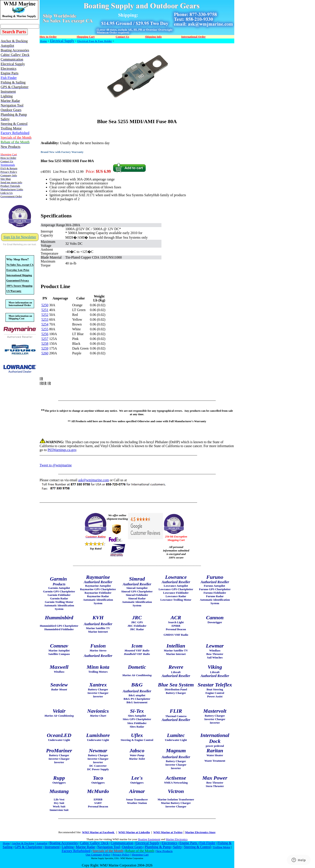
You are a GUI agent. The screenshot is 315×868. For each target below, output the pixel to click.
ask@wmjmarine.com (93, 480)
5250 (45, 305)
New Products (164, 851)
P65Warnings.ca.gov (62, 450)
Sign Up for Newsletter (20, 237)
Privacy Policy (121, 855)
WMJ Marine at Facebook (98, 832)
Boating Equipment (149, 839)
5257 (45, 339)
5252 (45, 315)
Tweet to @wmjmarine (56, 465)
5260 (45, 353)
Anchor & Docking (23, 843)
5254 (45, 324)
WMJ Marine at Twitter (168, 832)
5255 (45, 329)
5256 (45, 334)
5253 (45, 319)
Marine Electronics (177, 839)
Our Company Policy (98, 855)
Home (44, 41)
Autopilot (42, 843)
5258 (45, 344)
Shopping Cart (140, 855)
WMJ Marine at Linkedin (134, 832)
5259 (45, 348)
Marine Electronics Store (200, 832)
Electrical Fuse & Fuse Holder (94, 41)
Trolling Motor (222, 847)
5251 (45, 310)
